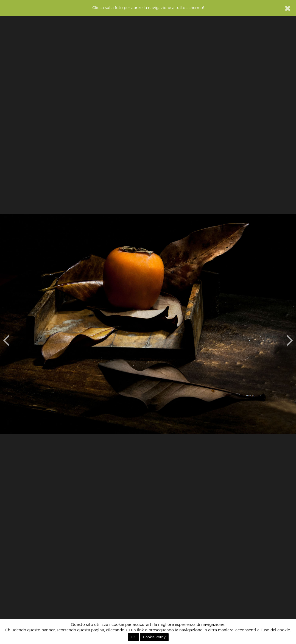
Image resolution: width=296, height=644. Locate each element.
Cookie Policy (154, 637)
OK (133, 637)
